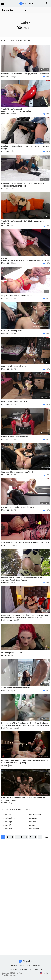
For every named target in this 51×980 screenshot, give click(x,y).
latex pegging (34, 818)
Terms (22, 965)
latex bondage (9, 818)
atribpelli (5, 765)
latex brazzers (35, 815)
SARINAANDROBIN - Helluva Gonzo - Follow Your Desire (25, 543)
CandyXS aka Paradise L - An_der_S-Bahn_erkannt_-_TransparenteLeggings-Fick (24, 185)
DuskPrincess (7, 620)
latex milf (7, 825)
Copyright (37, 965)
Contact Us (38, 969)
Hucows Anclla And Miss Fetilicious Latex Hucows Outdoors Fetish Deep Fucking (23, 579)
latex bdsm (8, 829)
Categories (8, 10)
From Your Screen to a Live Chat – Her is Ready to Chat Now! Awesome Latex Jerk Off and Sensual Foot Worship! (25, 617)
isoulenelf (5, 691)
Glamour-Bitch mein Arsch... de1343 (17, 472)
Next (46, 837)
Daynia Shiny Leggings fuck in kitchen (18, 507)
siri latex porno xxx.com (12, 652)
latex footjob (34, 829)
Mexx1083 (5, 77)
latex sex (33, 822)
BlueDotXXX (6, 545)
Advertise (14, 965)
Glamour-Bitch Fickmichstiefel (15, 437)
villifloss (4, 803)
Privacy (29, 965)
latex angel (8, 822)
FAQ (30, 969)
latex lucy (7, 815)
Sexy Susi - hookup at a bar (13, 331)
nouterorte (5, 583)
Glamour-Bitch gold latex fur (14, 366)
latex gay (33, 825)
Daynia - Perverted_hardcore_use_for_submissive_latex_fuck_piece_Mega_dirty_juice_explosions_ (25, 260)
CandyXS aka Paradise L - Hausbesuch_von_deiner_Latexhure (17, 110)
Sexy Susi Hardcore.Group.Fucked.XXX (18, 296)
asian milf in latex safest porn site (16, 688)
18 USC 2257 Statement (18, 969)
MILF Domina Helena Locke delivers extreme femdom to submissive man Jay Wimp (24, 762)
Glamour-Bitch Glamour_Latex (14, 401)
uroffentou (5, 655)
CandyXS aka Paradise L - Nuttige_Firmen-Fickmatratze (25, 74)
